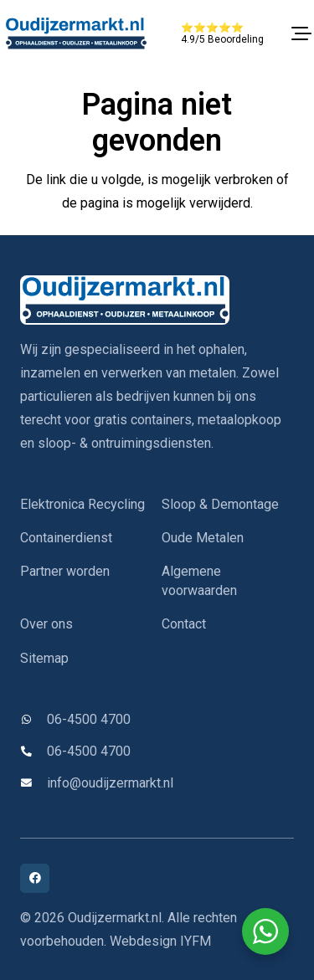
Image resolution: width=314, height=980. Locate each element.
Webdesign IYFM (160, 941)
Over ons (46, 624)
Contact (184, 624)
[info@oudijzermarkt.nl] (33, 784)
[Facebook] (35, 878)
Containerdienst (66, 538)
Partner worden (65, 571)
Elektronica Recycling (82, 504)
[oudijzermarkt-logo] (76, 33)
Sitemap (44, 658)
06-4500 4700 (89, 719)
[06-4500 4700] (33, 720)
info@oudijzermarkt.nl (110, 783)
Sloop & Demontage (220, 504)
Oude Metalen (203, 538)
